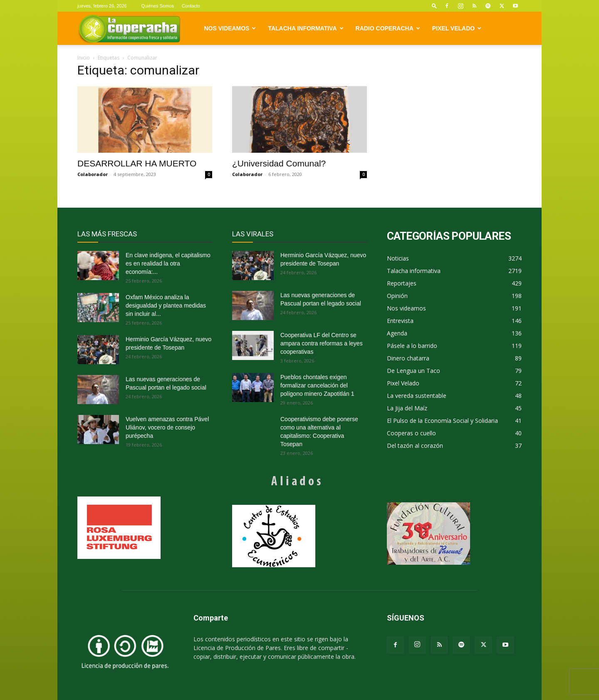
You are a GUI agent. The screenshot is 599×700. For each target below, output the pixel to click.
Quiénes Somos (158, 6)
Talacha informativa (306, 28)
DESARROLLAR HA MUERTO (137, 163)
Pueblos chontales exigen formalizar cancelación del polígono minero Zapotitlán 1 (317, 385)
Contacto (191, 6)
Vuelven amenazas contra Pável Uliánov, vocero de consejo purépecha (167, 427)
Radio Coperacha (388, 28)
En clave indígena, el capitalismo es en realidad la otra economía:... (168, 263)
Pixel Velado (457, 28)
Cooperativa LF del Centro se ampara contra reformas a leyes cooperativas (322, 343)
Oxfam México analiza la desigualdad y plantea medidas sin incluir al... (166, 305)
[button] (434, 6)
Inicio (84, 58)
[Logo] (129, 29)
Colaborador (93, 174)
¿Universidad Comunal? (279, 163)
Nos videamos (230, 28)
